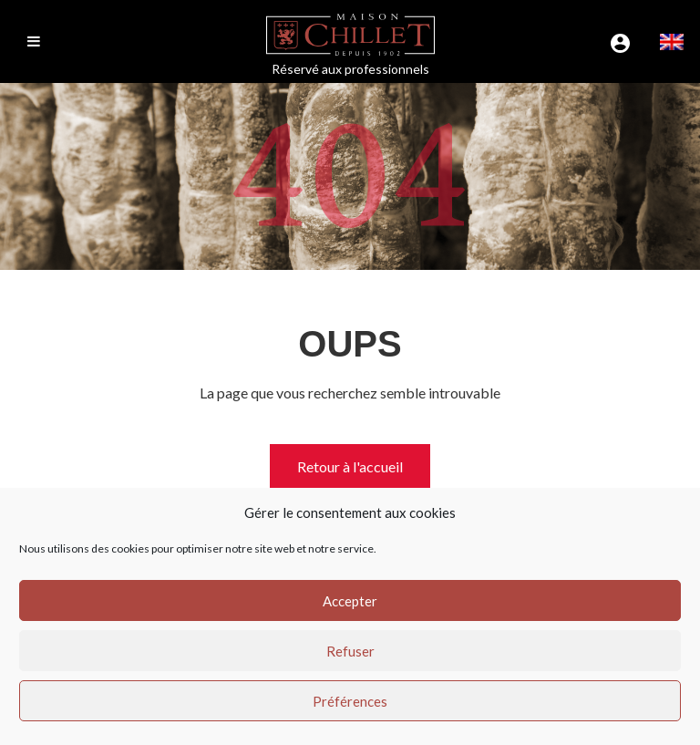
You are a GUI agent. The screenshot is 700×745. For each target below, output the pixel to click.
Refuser (350, 651)
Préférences (350, 701)
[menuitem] (672, 42)
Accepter (350, 601)
